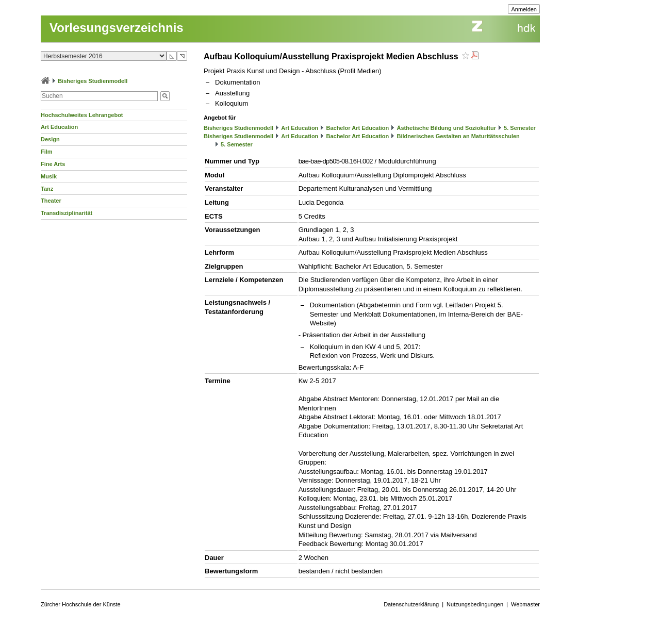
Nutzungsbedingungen (475, 604)
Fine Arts (53, 164)
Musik (49, 176)
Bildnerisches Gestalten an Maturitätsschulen (458, 136)
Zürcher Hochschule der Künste (81, 604)
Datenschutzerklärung (411, 604)
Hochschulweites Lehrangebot (82, 115)
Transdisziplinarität (67, 213)
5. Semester (520, 128)
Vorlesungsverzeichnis (117, 28)
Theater (51, 201)
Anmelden (524, 9)
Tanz (47, 189)
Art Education (59, 127)
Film (47, 152)
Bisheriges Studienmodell (93, 81)
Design (50, 139)
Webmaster (525, 604)
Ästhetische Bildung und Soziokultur (446, 128)
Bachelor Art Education (357, 128)
